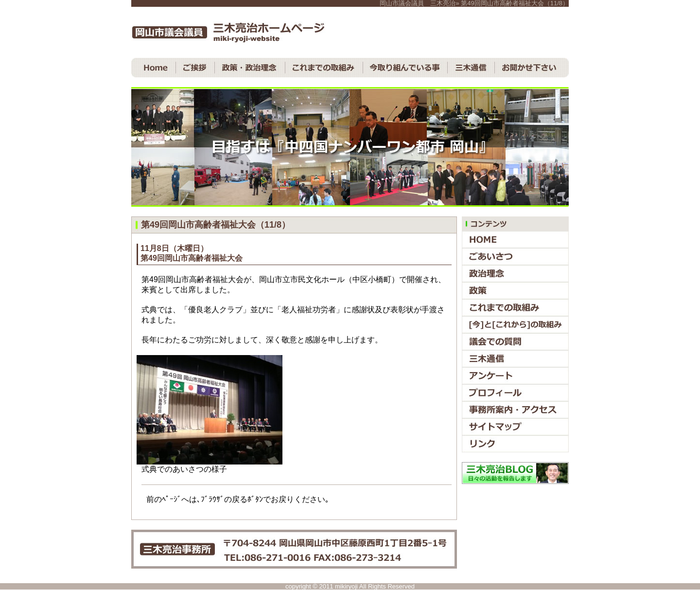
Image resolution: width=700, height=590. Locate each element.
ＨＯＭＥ (154, 68)
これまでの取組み (324, 68)
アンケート (515, 376)
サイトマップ (515, 427)
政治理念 (515, 274)
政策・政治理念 (250, 68)
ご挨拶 (195, 68)
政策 (515, 291)
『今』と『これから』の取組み (515, 325)
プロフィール (515, 393)
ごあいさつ (515, 257)
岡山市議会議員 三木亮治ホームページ (228, 32)
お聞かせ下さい (532, 68)
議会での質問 (515, 342)
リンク (515, 444)
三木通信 (471, 68)
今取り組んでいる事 (405, 68)
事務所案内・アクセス (515, 410)
